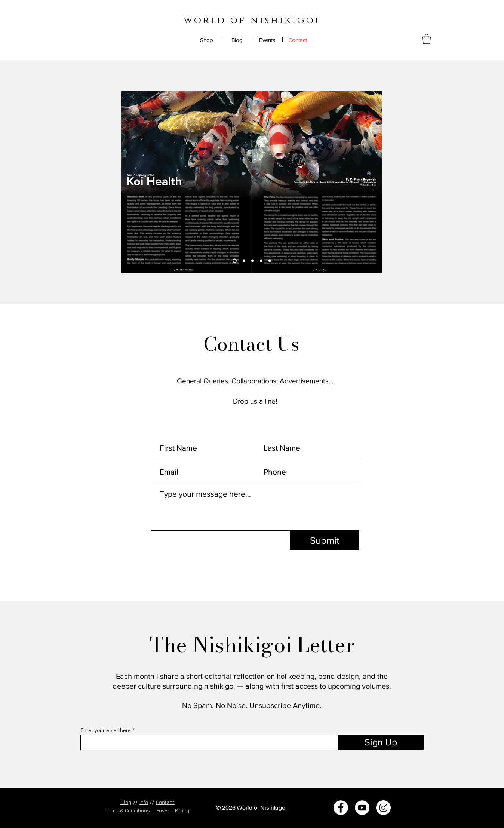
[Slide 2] (244, 261)
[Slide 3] (253, 261)
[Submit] (325, 540)
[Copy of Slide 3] (261, 261)
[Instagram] (383, 808)
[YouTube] (362, 808)
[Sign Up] (381, 742)
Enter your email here (106, 730)
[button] (427, 39)
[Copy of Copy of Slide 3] (270, 261)
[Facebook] (341, 808)
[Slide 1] (235, 261)
